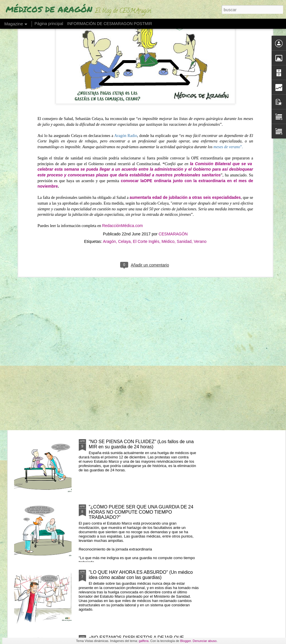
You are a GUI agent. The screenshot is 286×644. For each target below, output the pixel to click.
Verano (200, 161)
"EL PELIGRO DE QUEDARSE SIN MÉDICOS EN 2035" (45, 267)
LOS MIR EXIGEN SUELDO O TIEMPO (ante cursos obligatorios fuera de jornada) (143, 379)
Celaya (124, 161)
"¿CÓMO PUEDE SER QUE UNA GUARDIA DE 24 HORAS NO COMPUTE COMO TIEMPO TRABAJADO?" (141, 512)
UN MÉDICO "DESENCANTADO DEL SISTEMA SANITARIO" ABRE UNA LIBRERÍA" (112, 273)
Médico (168, 161)
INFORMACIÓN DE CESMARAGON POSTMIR (110, 24)
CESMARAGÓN (173, 153)
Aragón (109, 161)
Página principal (49, 24)
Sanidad (184, 161)
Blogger (186, 641)
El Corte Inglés (146, 161)
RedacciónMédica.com (122, 145)
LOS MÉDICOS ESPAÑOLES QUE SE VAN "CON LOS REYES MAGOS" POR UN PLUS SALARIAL (140, 314)
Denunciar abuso (205, 641)
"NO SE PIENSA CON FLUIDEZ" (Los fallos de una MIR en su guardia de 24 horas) (141, 444)
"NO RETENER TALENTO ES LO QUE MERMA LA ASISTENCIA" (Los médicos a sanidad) (184, 273)
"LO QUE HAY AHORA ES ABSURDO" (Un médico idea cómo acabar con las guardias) (141, 575)
